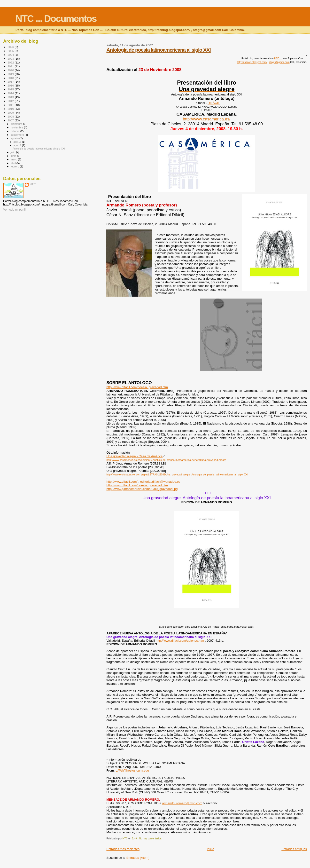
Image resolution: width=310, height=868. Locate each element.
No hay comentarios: (151, 839)
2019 (11, 74)
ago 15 (18, 142)
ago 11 (18, 145)
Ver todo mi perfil (14, 210)
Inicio (210, 849)
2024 (11, 55)
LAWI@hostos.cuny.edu (132, 770)
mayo (14, 159)
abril (14, 163)
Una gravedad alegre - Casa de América (134, 456)
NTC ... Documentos (56, 19)
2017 (11, 82)
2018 (11, 78)
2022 (11, 62)
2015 (11, 89)
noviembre (17, 127)
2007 (11, 120)
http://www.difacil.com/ (122, 482)
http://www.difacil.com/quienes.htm (180, 641)
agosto (15, 138)
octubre (15, 131)
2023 (11, 59)
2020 (11, 70)
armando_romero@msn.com (182, 803)
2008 (11, 116)
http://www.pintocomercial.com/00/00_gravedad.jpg (142, 489)
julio (13, 152)
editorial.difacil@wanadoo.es (160, 482)
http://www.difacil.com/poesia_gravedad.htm (137, 387)
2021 (11, 66)
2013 (11, 97)
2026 (11, 47)
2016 (11, 85)
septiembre (18, 135)
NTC (33, 184)
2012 (11, 101)
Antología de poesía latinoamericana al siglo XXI (158, 50)
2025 (11, 51)
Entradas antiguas (294, 849)
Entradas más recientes (123, 849)
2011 (11, 105)
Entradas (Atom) (138, 858)
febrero (15, 166)
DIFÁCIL (214, 103)
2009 (11, 113)
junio (14, 156)
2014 (11, 93)
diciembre (17, 124)
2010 (11, 109)
